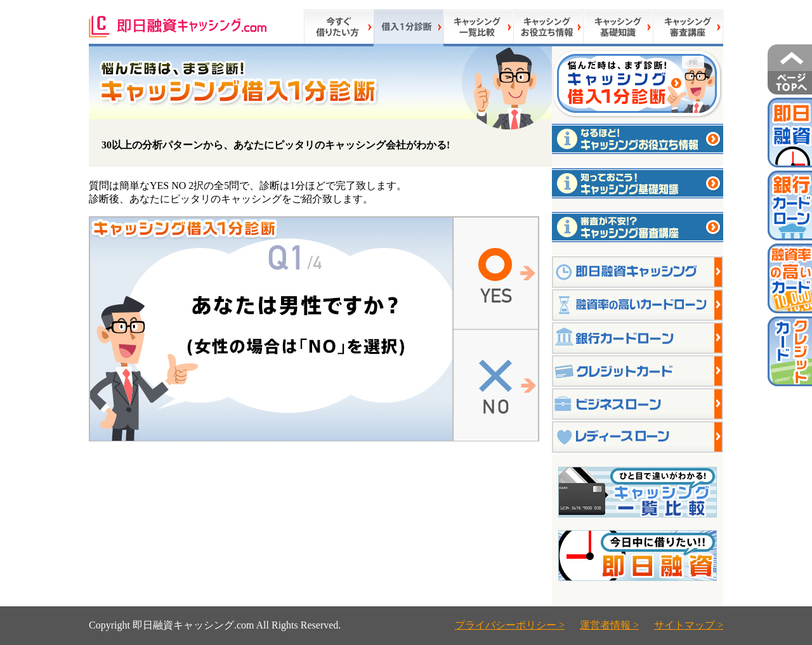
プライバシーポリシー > (510, 625)
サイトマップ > (689, 625)
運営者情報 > (609, 625)
